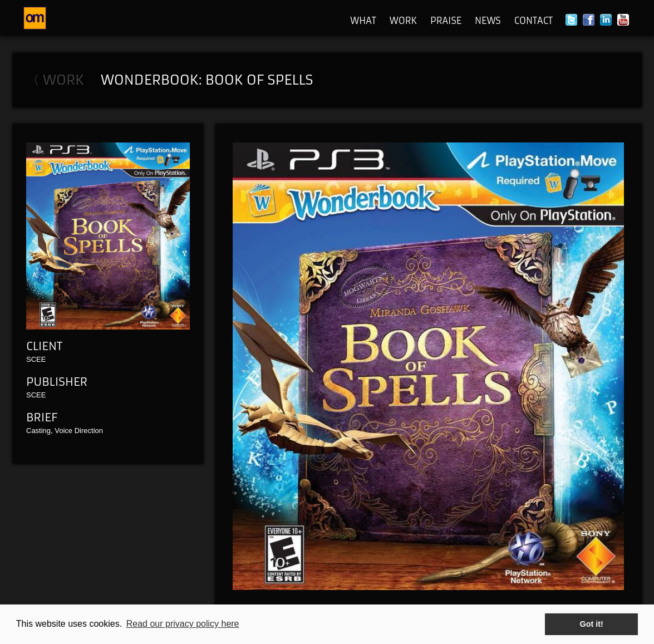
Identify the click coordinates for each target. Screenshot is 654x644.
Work (403, 21)
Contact (533, 21)
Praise (446, 21)
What (363, 21)
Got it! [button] (592, 624)
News (488, 21)
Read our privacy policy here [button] (183, 624)
